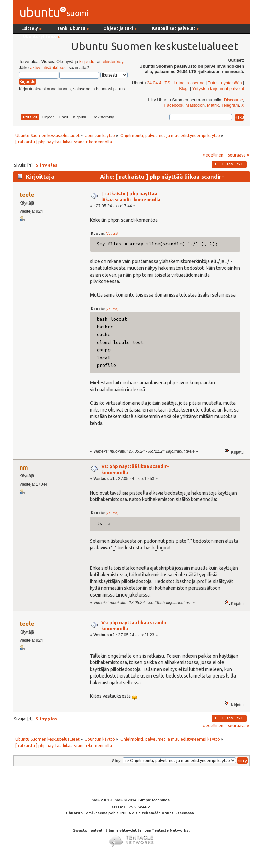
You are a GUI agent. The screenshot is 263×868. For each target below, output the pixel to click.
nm (24, 467)
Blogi (184, 89)
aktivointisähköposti (49, 68)
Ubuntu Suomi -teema (87, 813)
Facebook (174, 105)
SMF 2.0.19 (102, 800)
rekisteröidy (112, 62)
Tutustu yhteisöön (225, 83)
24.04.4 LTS (159, 83)
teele (27, 194)
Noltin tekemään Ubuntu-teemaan (161, 813)
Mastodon (195, 105)
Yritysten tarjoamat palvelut (218, 89)
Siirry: (117, 761)
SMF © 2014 (125, 800)
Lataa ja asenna (189, 83)
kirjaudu (87, 62)
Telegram (230, 105)
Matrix (213, 105)
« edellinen (213, 155)
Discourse (233, 100)
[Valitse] (112, 234)
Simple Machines (154, 800)
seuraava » (238, 155)
